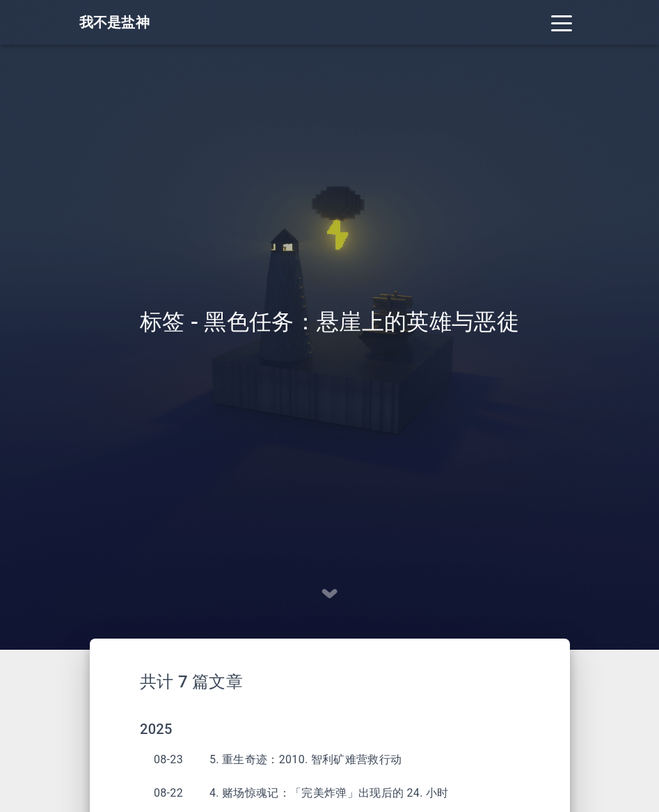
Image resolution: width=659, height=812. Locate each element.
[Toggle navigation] (562, 22)
